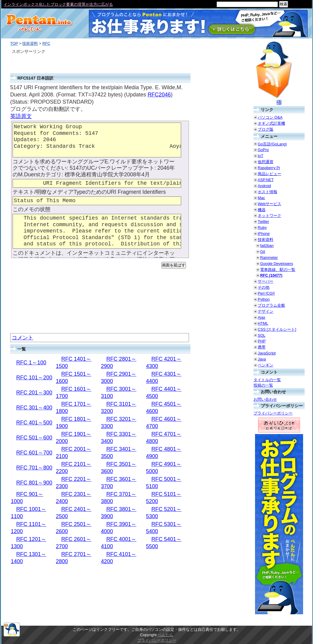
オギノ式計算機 (271, 123)
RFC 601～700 (34, 453)
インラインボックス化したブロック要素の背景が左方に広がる (58, 4)
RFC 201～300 (34, 393)
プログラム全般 (271, 305)
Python (264, 299)
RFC (46, 43)
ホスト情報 (267, 192)
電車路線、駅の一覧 (278, 270)
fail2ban (267, 246)
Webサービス (269, 204)
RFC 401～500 (34, 423)
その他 (264, 287)
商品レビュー (269, 174)
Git (263, 252)
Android (264, 186)
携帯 (262, 347)
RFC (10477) (271, 275)
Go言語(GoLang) (272, 144)
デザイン (266, 311)
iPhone (264, 234)
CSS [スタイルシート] (277, 329)
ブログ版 (266, 129)
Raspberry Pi (269, 168)
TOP (14, 43)
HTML (263, 323)
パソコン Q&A (270, 117)
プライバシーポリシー (273, 413)
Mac (261, 198)
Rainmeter (269, 258)
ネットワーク (269, 216)
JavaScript (267, 353)
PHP (262, 341)
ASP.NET (266, 180)
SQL (262, 335)
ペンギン (266, 365)
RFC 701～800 (34, 468)
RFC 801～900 (34, 483)
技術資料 (30, 43)
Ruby (262, 228)
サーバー (266, 281)
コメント (23, 338)
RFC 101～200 (34, 378)
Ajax (261, 317)
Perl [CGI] (266, 293)
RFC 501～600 (34, 438)
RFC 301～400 (34, 408)
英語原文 (21, 116)
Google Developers (277, 264)
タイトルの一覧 (267, 380)
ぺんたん (166, 635)
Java (262, 359)
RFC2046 (159, 95)
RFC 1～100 (31, 363)
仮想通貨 (266, 162)
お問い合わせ (265, 399)
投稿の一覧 (263, 385)
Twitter (263, 222)
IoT (261, 156)
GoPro (263, 150)
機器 (262, 210)
